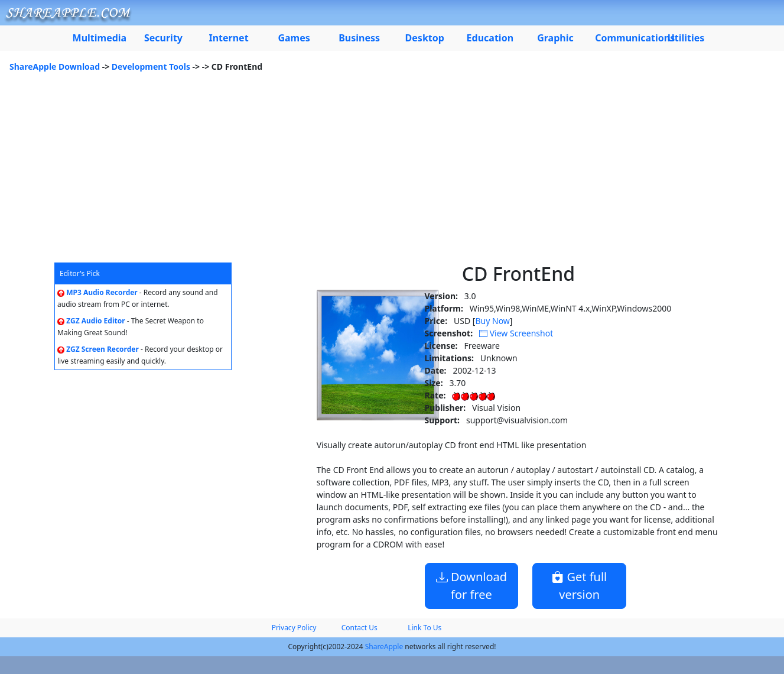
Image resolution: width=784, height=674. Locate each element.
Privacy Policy (294, 628)
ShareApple (384, 647)
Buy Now (492, 321)
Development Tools (151, 67)
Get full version (579, 586)
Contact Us (360, 628)
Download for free (471, 586)
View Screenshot (516, 333)
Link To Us (424, 628)
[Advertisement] (392, 174)
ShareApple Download (55, 67)
